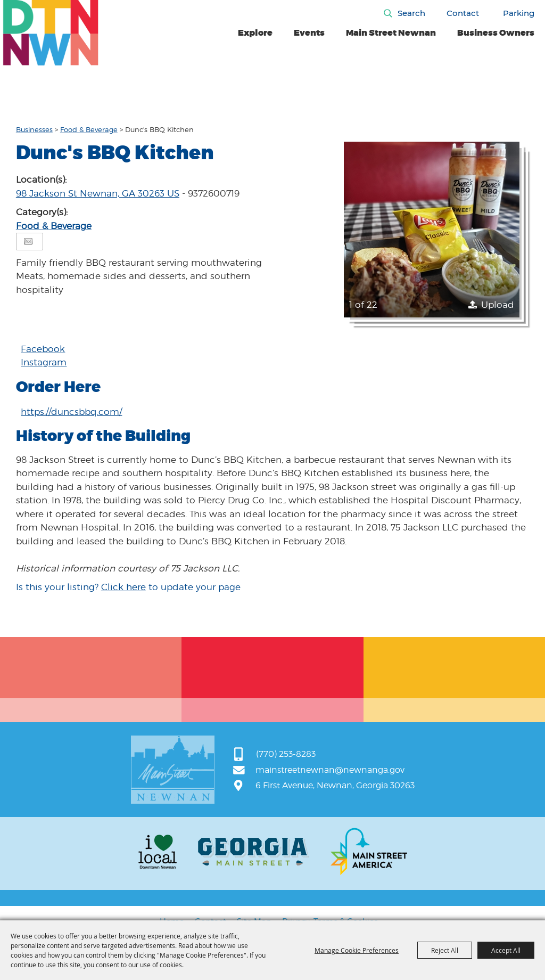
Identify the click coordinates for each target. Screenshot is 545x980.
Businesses (34, 129)
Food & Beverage (89, 129)
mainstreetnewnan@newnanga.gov (330, 770)
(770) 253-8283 (286, 754)
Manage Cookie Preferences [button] (357, 950)
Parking (519, 13)
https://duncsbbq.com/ (71, 412)
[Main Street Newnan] (51, 33)
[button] (432, 230)
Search (411, 13)
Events (309, 33)
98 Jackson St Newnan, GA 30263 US (98, 193)
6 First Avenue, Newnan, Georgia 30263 (335, 785)
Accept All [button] (506, 950)
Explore (255, 33)
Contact (463, 13)
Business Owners (496, 33)
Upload (498, 305)
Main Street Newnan (391, 33)
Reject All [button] (445, 950)
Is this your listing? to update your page (128, 587)
